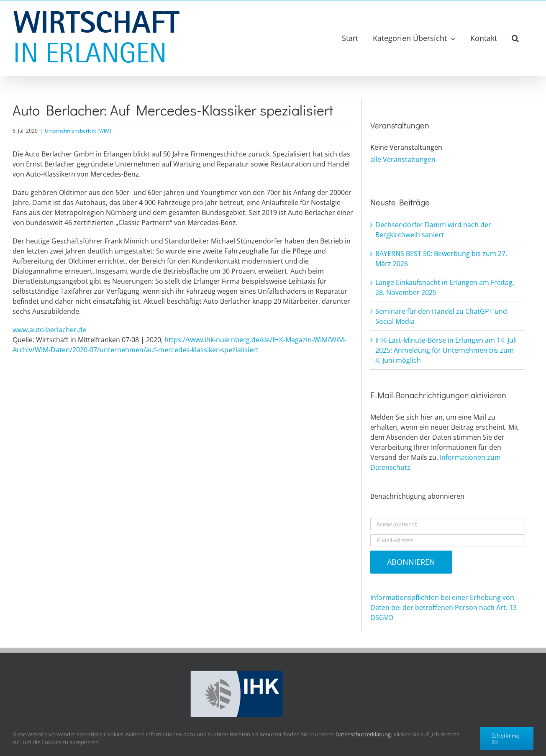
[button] (515, 38)
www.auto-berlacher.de (49, 330)
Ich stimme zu (506, 738)
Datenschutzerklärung (363, 734)
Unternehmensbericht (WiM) (78, 131)
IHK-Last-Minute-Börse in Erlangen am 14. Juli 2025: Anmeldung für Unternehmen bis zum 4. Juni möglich (446, 350)
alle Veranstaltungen (403, 159)
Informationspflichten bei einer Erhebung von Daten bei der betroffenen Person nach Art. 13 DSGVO (443, 607)
